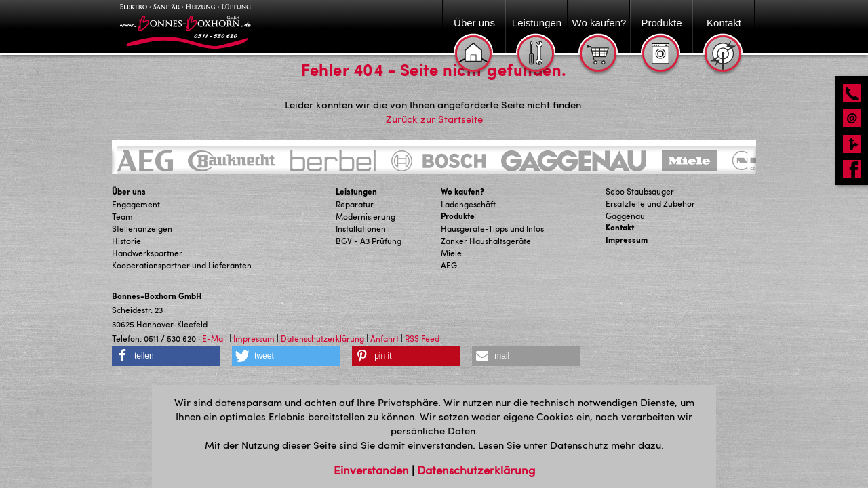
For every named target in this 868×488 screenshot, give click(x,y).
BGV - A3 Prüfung (369, 241)
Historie (126, 241)
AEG (449, 265)
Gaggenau (625, 216)
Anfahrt (384, 338)
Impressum (627, 240)
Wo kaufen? (462, 191)
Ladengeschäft (468, 204)
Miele (451, 253)
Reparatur (355, 204)
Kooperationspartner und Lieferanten (182, 265)
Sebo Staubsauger (640, 191)
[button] (166, 356)
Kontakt (620, 227)
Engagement (136, 204)
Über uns (129, 191)
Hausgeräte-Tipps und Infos (492, 228)
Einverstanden (373, 470)
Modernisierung (366, 216)
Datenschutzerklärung (322, 338)
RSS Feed (422, 338)
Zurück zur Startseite (434, 119)
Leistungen (356, 191)
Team (122, 216)
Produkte (458, 216)
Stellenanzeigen (142, 228)
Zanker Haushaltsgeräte (486, 241)
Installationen (361, 228)
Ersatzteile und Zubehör (650, 203)
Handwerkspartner (147, 253)
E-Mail (215, 338)
